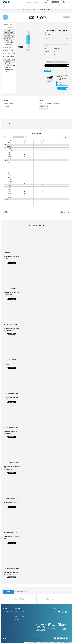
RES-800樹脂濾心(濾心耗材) (8, 51)
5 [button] (61, 91)
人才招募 (17, 619)
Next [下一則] (70, 81)
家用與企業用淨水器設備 (7, 611)
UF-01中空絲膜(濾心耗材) (8, 48)
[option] (57, 81)
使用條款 (24, 617)
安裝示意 (62, 68)
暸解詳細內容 (12, 263)
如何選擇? (8, 592)
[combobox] (52, 62)
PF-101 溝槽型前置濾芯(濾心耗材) (9, 55)
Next (38, 52)
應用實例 (47, 2)
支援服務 (67, 68)
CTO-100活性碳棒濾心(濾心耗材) (9, 52)
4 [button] (59, 91)
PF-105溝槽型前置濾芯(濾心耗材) (9, 58)
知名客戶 (17, 617)
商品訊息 (65, 78)
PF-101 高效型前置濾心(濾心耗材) (9, 54)
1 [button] (53, 91)
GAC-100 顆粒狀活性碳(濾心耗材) (9, 60)
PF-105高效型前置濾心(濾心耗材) (9, 57)
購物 (62, 2)
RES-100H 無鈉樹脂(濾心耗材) (9, 49)
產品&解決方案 (31, 2)
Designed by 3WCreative (33, 639)
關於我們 (17, 611)
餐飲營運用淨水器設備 (7, 614)
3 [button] (57, 91)
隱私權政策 (24, 614)
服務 (36, 2)
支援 (39, 2)
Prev (18, 52)
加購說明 (59, 80)
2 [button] (55, 91)
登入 (65, 2)
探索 (43, 2)
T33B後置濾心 (6, 46)
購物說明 (24, 611)
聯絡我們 (17, 614)
